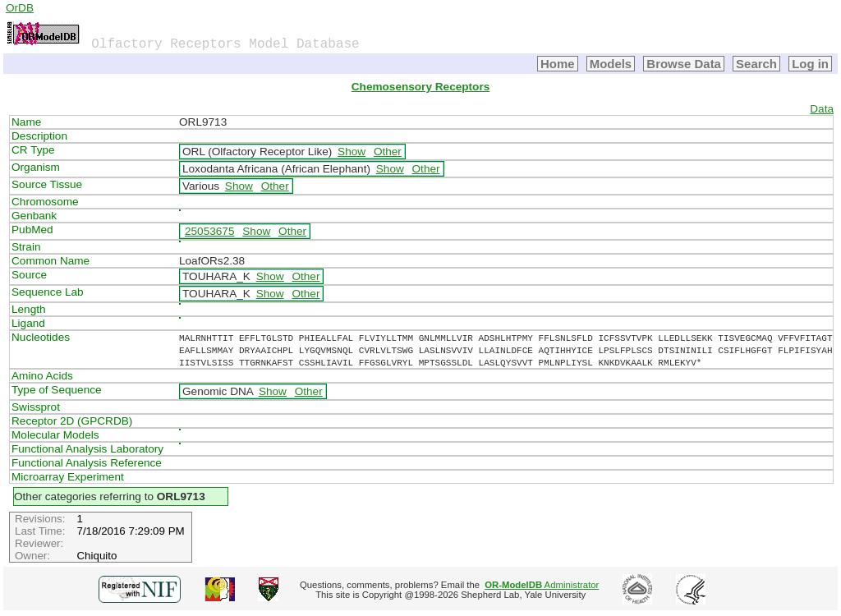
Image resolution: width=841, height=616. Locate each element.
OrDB (20, 8)
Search (756, 64)
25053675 (209, 231)
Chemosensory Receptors (420, 87)
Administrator (542, 585)
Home (558, 64)
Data (822, 109)
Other (388, 152)
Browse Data (684, 64)
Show (352, 152)
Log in (810, 64)
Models (611, 64)
